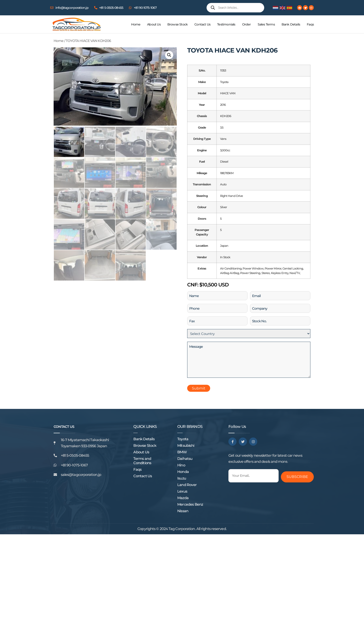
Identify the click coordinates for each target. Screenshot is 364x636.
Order (247, 24)
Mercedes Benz (190, 504)
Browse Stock (177, 24)
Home (136, 24)
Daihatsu (185, 459)
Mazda (183, 498)
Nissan (183, 511)
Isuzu (182, 478)
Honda (183, 472)
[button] (169, 55)
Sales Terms (266, 24)
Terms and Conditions (142, 461)
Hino (181, 465)
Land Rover (187, 485)
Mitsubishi (186, 446)
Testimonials (226, 24)
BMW (182, 452)
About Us (154, 24)
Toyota (183, 439)
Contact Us (202, 24)
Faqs (310, 24)
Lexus (182, 491)
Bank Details (291, 24)
